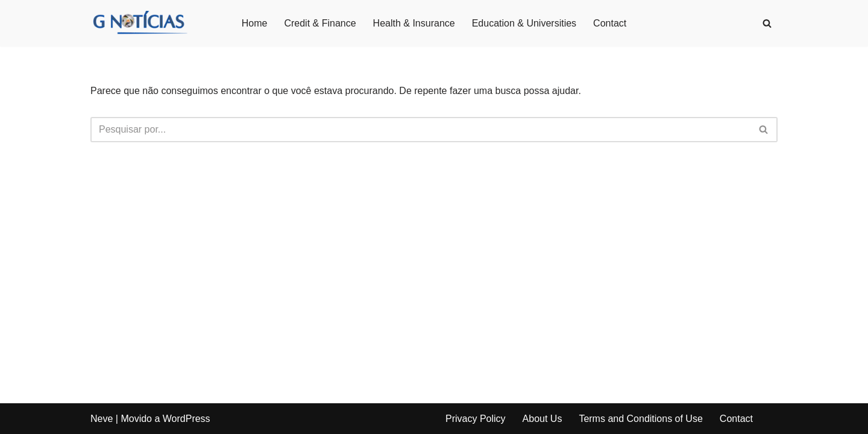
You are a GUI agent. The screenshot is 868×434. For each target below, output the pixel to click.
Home (255, 23)
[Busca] (767, 23)
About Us (542, 419)
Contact (610, 23)
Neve (102, 419)
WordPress (187, 419)
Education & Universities (524, 23)
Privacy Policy (476, 419)
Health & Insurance (414, 23)
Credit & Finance (320, 23)
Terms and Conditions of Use (640, 419)
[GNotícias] (139, 23)
